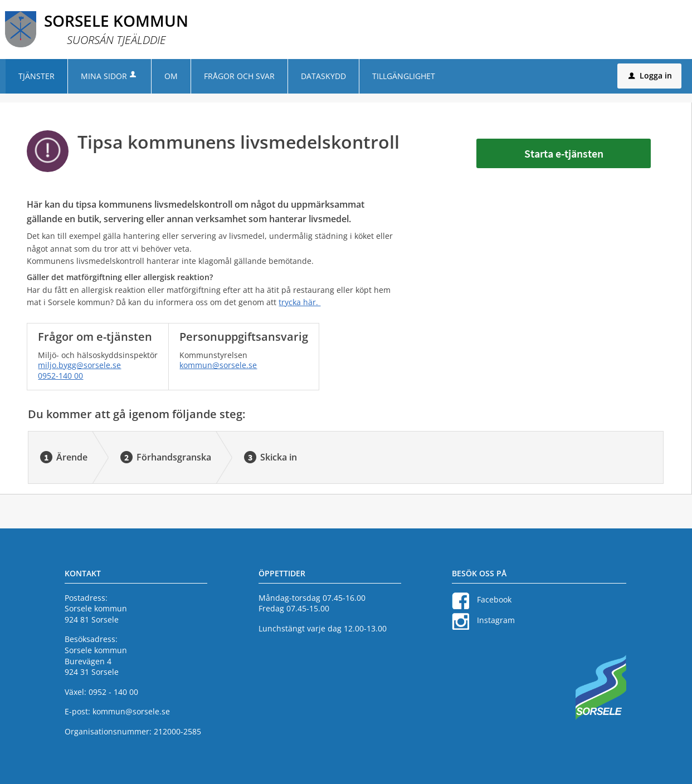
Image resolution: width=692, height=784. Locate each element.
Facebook (494, 599)
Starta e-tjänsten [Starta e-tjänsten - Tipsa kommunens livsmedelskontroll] (564, 153)
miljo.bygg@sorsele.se (79, 365)
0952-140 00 (60, 376)
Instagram (496, 620)
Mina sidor (109, 76)
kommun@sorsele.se (218, 365)
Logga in (650, 75)
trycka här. (299, 302)
